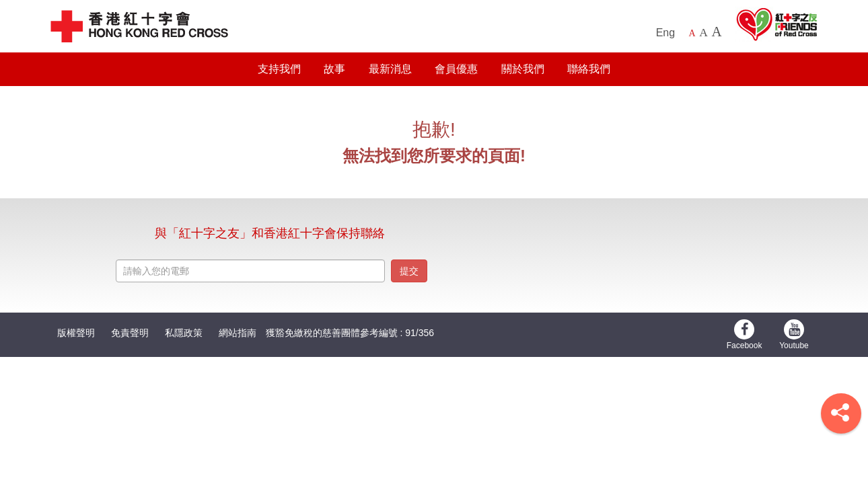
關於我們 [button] (523, 69)
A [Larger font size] (703, 32)
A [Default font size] (692, 33)
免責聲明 (130, 333)
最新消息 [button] (390, 69)
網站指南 (238, 333)
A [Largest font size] (716, 32)
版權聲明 (76, 333)
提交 (409, 271)
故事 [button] (334, 69)
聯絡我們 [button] (589, 69)
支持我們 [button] (279, 69)
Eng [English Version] (665, 33)
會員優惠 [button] (456, 69)
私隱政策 (184, 333)
